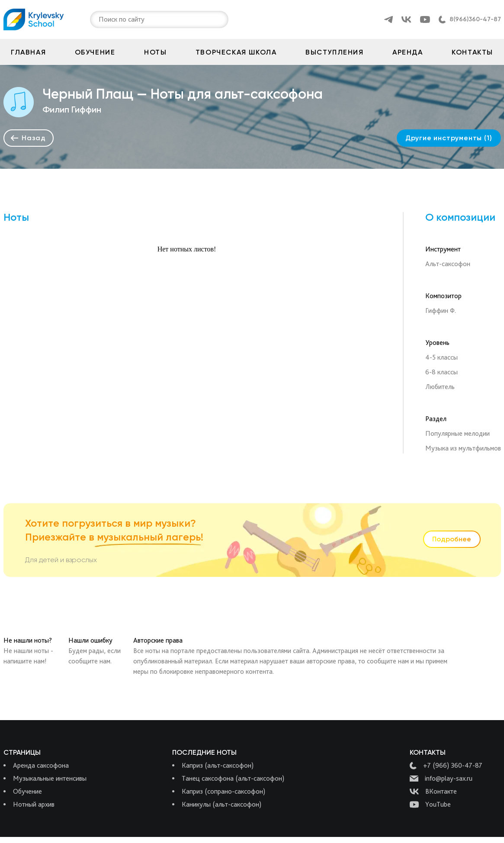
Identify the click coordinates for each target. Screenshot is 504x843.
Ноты (155, 52)
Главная (28, 52)
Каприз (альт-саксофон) (218, 765)
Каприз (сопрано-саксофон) (223, 791)
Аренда (408, 52)
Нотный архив (34, 804)
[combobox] (100, 19)
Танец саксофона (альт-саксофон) (233, 778)
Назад (28, 138)
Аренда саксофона (41, 765)
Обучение (95, 52)
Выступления (335, 52)
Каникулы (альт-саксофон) (222, 804)
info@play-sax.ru (441, 779)
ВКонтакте (433, 792)
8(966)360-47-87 (475, 19)
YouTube (430, 804)
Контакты (472, 52)
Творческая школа (236, 52)
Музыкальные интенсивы (50, 778)
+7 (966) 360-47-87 (446, 766)
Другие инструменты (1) (449, 138)
